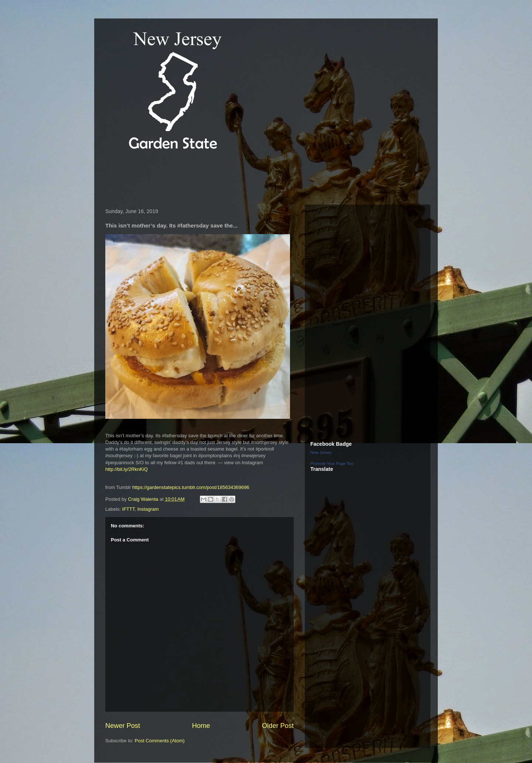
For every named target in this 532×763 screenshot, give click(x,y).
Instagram (148, 509)
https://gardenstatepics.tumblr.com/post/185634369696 (191, 487)
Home (201, 726)
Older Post (278, 726)
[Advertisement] (236, 179)
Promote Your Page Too (332, 463)
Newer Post (123, 726)
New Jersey (321, 452)
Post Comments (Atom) (160, 741)
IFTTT (129, 509)
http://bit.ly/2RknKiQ (127, 469)
